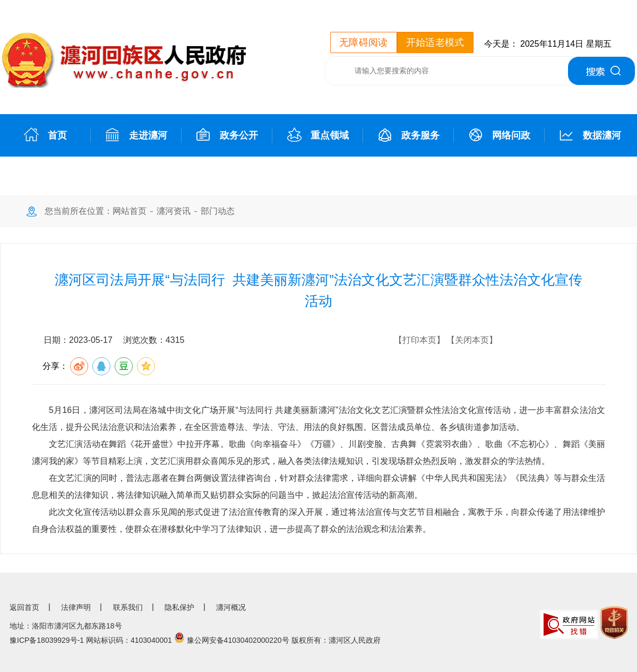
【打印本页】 (419, 340)
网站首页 (130, 211)
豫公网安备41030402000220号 (238, 640)
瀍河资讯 (174, 211)
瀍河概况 (231, 607)
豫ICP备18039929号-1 (47, 640)
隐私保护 (179, 607)
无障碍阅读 (364, 42)
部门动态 (218, 211)
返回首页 (24, 607)
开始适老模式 (435, 42)
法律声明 (76, 607)
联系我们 (128, 607)
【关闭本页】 (472, 340)
